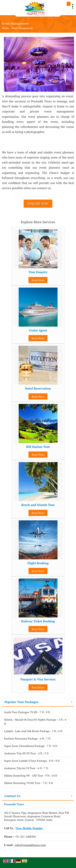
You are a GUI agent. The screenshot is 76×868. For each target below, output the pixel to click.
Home (6, 28)
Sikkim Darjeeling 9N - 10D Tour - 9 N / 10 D (31, 775)
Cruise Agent (38, 330)
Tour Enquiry (38, 272)
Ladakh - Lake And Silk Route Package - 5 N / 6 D (33, 731)
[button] (29, 828)
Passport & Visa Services (38, 679)
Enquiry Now (38, 204)
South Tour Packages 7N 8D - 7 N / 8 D (27, 712)
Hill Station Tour (38, 447)
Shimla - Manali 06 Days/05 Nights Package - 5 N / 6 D (35, 722)
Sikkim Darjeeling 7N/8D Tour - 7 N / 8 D (28, 783)
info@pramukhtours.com (30, 845)
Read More (38, 280)
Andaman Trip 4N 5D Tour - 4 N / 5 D (26, 753)
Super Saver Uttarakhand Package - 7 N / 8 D (31, 746)
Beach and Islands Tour (38, 505)
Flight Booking (38, 563)
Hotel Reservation (38, 388)
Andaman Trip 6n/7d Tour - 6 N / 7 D (26, 768)
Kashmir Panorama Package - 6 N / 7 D (27, 738)
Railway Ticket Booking (38, 621)
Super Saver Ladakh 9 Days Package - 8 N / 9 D (32, 761)
